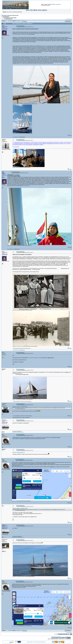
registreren (59, 4)
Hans (3, 26)
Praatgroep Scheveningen (11, 18)
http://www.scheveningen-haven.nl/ (18, 432)
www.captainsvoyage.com (34, 358)
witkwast (4, 139)
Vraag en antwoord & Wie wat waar (11, 15)
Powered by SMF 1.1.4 (31, 642)
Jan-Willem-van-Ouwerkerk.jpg (13, 245)
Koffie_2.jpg (15, 167)
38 (18, 21)
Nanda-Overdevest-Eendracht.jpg (18, 104)
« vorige (67, 19)
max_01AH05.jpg (16, 133)
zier (3, 434)
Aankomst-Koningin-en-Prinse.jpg (18, 346)
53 (22, 21)
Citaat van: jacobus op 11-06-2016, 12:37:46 (20, 407)
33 (11, 21)
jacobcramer (5, 539)
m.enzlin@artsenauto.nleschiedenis (20, 34)
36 (15, 21)
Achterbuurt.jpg (16, 310)
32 (10, 21)
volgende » (70, 19)
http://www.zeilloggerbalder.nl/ (19, 453)
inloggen (53, 4)
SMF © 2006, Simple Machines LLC (40, 642)
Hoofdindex (7, 17)
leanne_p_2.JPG (15, 626)
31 (8, 21)
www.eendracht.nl (26, 186)
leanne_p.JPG (15, 501)
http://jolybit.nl (10, 12)
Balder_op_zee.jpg (16, 399)
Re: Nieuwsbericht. (20, 26)
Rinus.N (4, 420)
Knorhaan (4, 404)
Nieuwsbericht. (9, 19)
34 (12, 21)
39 (19, 21)
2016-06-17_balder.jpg (17, 577)
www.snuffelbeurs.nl (16, 137)
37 (17, 21)
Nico (3, 352)
